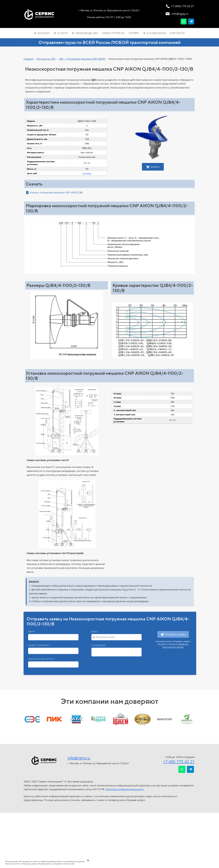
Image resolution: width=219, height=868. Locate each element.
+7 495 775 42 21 (179, 762)
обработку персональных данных (175, 645)
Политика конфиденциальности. (125, 789)
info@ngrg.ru (79, 758)
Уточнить (87, 173)
